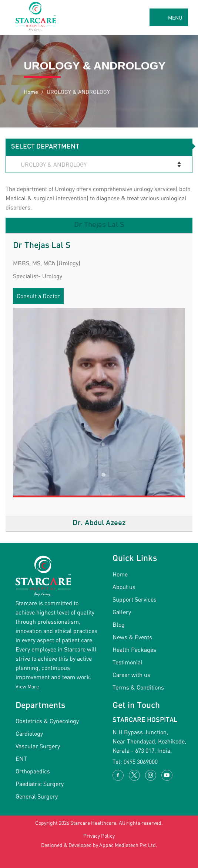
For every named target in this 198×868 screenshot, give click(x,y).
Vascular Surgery (38, 746)
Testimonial (127, 662)
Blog (119, 624)
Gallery (122, 612)
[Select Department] (99, 164)
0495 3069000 (141, 761)
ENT (21, 758)
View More (27, 686)
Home (31, 92)
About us (124, 587)
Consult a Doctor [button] (38, 296)
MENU (175, 18)
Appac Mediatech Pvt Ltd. (128, 845)
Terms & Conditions (138, 687)
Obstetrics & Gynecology (47, 721)
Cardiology (29, 733)
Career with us (131, 675)
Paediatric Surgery (40, 784)
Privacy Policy (99, 836)
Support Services (135, 599)
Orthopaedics (33, 771)
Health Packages (134, 649)
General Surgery (37, 796)
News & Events (132, 637)
